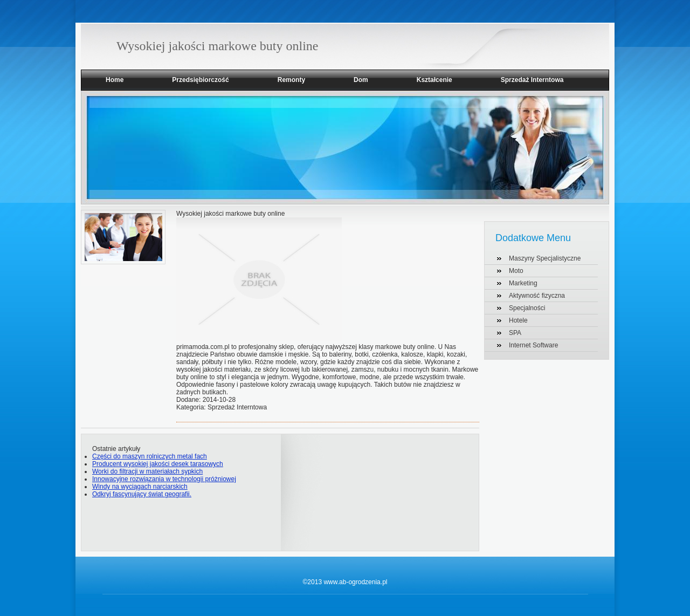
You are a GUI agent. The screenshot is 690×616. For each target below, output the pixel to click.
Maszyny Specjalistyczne (545, 258)
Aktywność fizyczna (537, 296)
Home (115, 80)
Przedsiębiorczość (200, 80)
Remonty (291, 80)
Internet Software (533, 345)
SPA (515, 333)
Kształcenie (434, 80)
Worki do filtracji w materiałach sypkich (147, 471)
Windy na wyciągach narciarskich (140, 487)
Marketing (523, 283)
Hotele (518, 320)
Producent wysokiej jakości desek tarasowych (158, 464)
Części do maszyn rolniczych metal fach (150, 456)
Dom (361, 80)
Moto (516, 271)
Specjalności (527, 308)
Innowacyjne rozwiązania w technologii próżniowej (164, 479)
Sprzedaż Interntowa (532, 80)
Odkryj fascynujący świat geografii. (142, 494)
